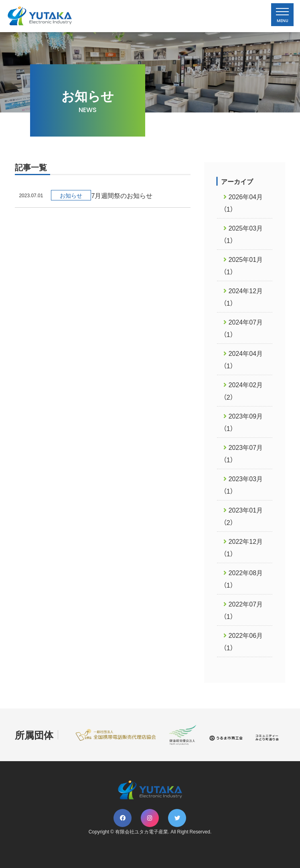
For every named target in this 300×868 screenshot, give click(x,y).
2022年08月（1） (243, 579)
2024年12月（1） (243, 297)
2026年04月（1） (243, 203)
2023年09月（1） (243, 422)
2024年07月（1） (243, 328)
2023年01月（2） (243, 516)
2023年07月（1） (243, 453)
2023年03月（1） (243, 485)
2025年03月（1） (243, 234)
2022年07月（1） (243, 610)
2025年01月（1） (243, 265)
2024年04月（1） (243, 359)
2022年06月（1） (243, 641)
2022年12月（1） (243, 547)
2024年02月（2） (243, 391)
